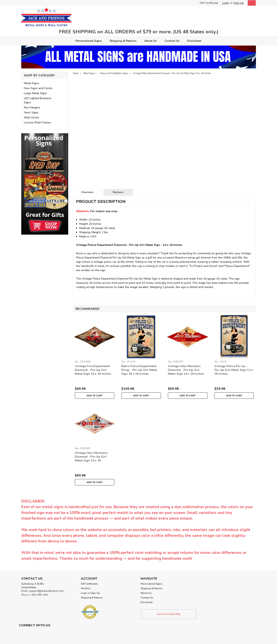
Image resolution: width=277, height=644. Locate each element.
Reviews (118, 192)
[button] (45, 184)
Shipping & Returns (123, 41)
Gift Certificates (89, 584)
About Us (150, 41)
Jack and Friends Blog (168, 614)
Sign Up (239, 3)
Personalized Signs (89, 41)
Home (76, 73)
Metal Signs (31, 83)
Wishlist (86, 588)
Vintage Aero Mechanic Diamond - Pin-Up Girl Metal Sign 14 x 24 (91, 457)
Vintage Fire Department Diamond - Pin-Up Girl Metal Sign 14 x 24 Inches (93, 370)
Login (226, 3)
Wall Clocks (31, 118)
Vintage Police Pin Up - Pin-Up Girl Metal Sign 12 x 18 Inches (234, 370)
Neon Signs (31, 112)
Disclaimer (194, 41)
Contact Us (172, 41)
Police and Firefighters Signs (114, 73)
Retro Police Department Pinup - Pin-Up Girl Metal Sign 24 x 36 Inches (139, 370)
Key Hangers (32, 107)
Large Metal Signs (35, 93)
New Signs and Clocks (38, 88)
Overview (87, 192)
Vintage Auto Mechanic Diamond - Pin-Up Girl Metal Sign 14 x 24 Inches (186, 370)
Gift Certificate (209, 3)
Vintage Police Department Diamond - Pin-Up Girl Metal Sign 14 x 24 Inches (172, 73)
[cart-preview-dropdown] (251, 3)
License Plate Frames (37, 123)
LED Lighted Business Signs (38, 100)
